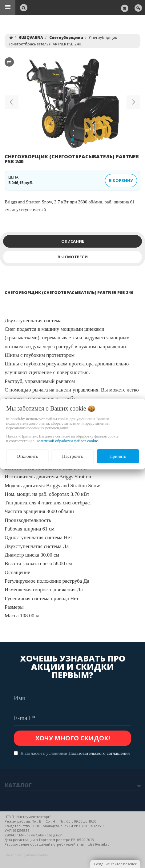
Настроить (72, 456)
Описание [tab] (73, 241)
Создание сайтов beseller (115, 864)
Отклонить (27, 456)
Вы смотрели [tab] (73, 257)
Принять (118, 456)
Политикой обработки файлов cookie (67, 441)
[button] (12, 103)
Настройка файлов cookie (26, 855)
